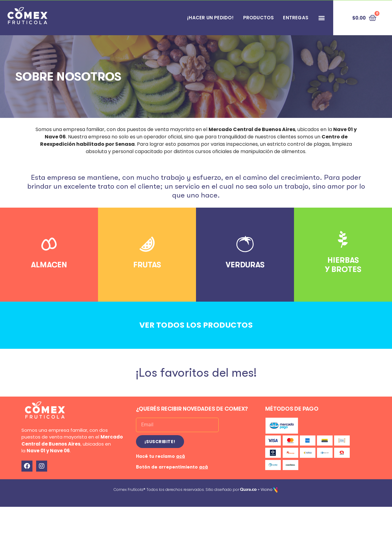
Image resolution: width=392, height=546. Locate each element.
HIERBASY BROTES (343, 265)
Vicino (266, 487)
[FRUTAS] (147, 244)
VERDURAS (245, 265)
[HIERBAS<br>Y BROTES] (343, 239)
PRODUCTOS (259, 18)
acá (181, 454)
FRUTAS (147, 265)
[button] (321, 18)
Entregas (296, 18)
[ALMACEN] (49, 244)
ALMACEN (49, 265)
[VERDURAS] (245, 244)
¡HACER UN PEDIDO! (210, 18)
